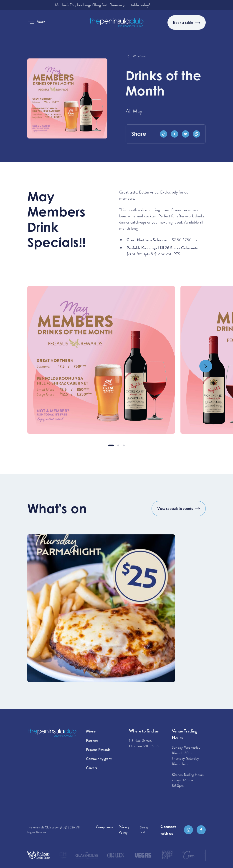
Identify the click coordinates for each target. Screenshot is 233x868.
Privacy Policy (124, 830)
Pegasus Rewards (98, 750)
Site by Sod (144, 830)
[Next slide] (206, 366)
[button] (36, 22)
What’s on (139, 56)
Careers (91, 768)
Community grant (99, 759)
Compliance (104, 827)
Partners (92, 741)
